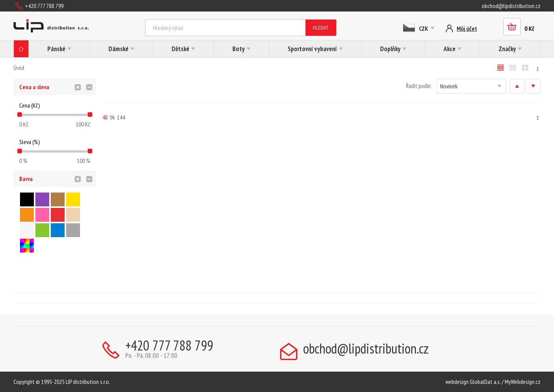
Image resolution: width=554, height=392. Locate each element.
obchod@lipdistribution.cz (511, 6)
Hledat (321, 28)
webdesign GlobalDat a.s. (473, 382)
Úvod (19, 68)
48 (105, 117)
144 (121, 117)
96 (112, 117)
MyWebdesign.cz (523, 382)
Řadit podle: (419, 86)
